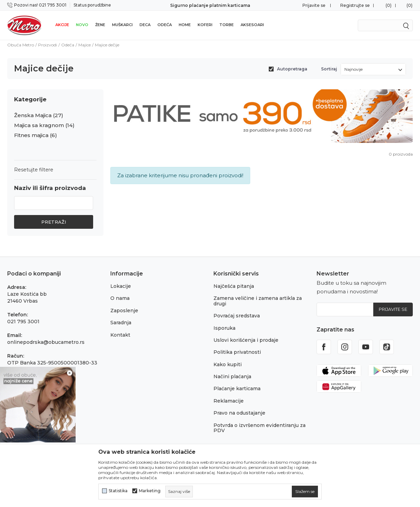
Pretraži (54, 222)
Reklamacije (229, 401)
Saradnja (121, 323)
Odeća (165, 25)
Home (185, 25)
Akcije (62, 25)
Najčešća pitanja (234, 286)
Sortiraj (329, 69)
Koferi (205, 25)
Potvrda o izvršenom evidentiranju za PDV (259, 428)
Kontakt (120, 335)
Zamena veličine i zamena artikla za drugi (258, 301)
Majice (85, 45)
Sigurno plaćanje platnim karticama (210, 5)
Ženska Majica (39, 115)
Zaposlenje (124, 311)
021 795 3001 (23, 322)
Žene (100, 25)
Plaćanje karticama (237, 388)
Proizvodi (48, 45)
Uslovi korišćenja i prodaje (246, 340)
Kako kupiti (228, 364)
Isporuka (224, 328)
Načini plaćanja (232, 376)
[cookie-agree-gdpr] (305, 492)
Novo (82, 25)
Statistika (118, 491)
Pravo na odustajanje (239, 413)
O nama (120, 298)
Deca (145, 25)
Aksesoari (252, 25)
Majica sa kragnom (44, 125)
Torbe (226, 25)
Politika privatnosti (237, 352)
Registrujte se (355, 5)
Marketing (150, 491)
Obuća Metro (21, 45)
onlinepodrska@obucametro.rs (46, 342)
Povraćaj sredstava (237, 316)
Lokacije (121, 286)
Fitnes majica (36, 135)
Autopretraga (292, 69)
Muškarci (122, 25)
